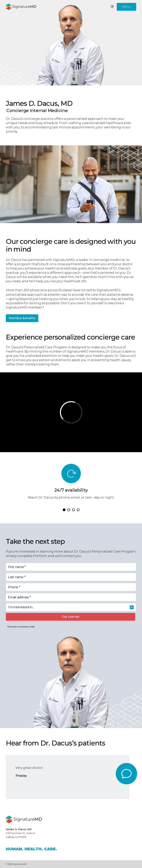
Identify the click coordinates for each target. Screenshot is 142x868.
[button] (64, 510)
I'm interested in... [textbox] (21, 607)
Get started (71, 617)
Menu (126, 7)
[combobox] (71, 607)
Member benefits (22, 318)
